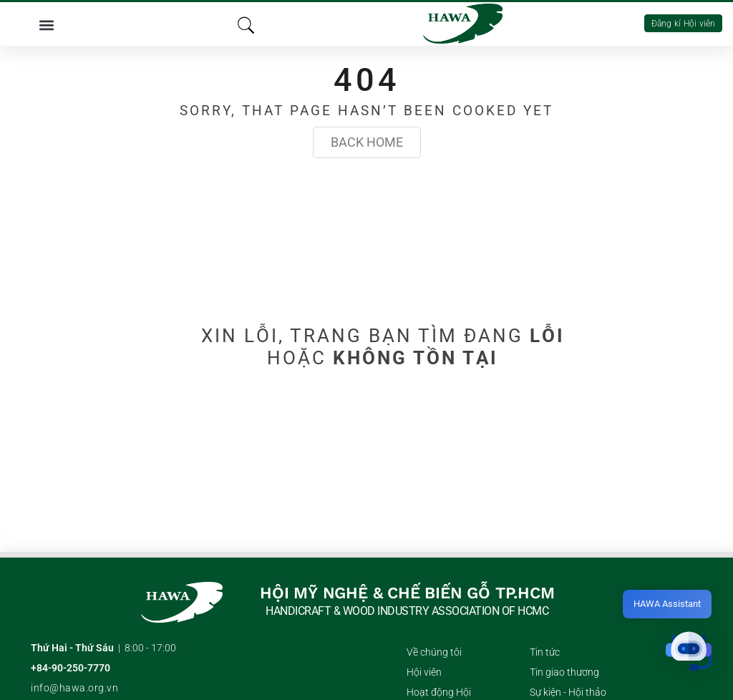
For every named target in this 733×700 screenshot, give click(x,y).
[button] (46, 24)
